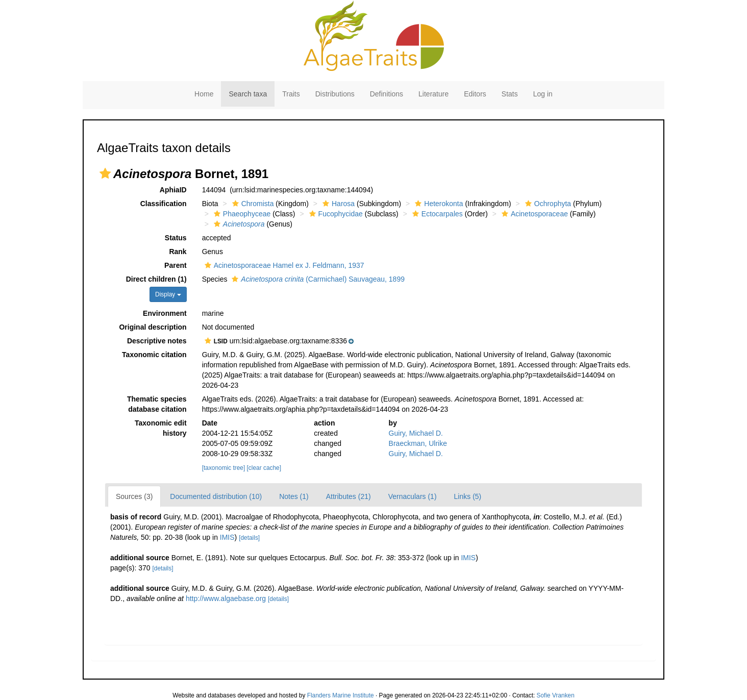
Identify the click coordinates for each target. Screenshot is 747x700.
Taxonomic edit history (161, 428)
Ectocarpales (436, 214)
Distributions (335, 94)
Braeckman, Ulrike (418, 443)
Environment (165, 313)
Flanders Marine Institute (341, 695)
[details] (249, 538)
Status (176, 238)
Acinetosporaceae (533, 214)
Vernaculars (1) (413, 496)
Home (204, 94)
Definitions (387, 94)
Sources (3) (134, 496)
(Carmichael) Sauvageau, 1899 (317, 279)
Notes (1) (294, 496)
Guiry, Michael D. (416, 433)
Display (168, 294)
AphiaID (173, 190)
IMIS (227, 537)
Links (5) (468, 496)
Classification (164, 204)
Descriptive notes (157, 341)
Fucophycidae (335, 214)
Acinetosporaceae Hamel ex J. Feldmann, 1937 (283, 265)
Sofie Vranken (556, 695)
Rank (178, 252)
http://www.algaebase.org (226, 598)
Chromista (252, 204)
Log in (543, 94)
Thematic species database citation (157, 404)
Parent (176, 265)
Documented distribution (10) (216, 496)
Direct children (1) (156, 279)
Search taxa (248, 94)
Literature (433, 94)
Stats (510, 94)
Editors (475, 94)
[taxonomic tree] (224, 468)
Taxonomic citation (154, 355)
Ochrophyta (547, 204)
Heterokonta (438, 204)
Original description (153, 327)
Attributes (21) (348, 496)
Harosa (337, 204)
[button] (105, 173)
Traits (291, 94)
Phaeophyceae (241, 214)
